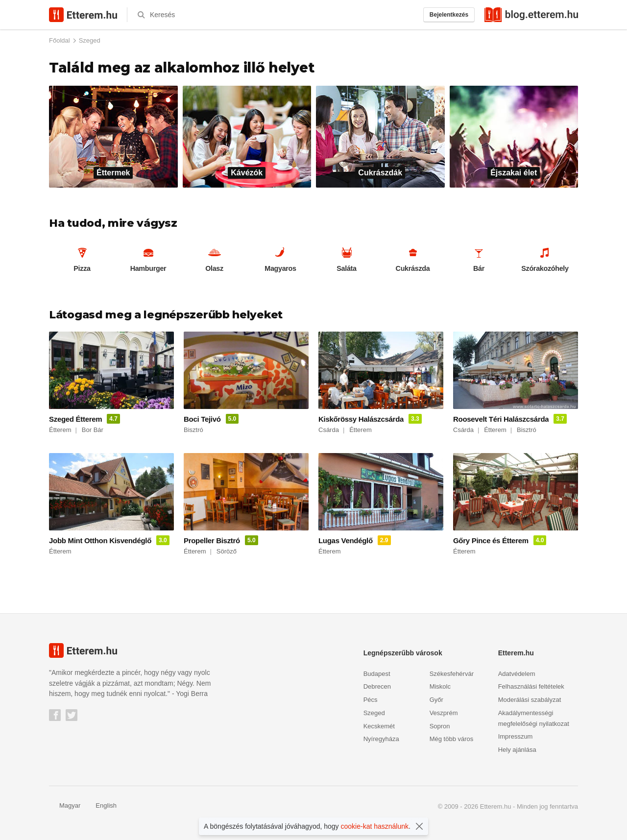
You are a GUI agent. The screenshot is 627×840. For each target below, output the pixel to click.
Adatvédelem (517, 673)
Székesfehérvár (452, 673)
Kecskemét (379, 725)
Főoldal (60, 40)
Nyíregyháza (381, 738)
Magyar (65, 804)
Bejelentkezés (449, 15)
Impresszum (516, 735)
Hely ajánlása (517, 749)
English (101, 804)
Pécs (371, 699)
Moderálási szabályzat (530, 699)
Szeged (90, 40)
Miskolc (440, 685)
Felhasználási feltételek (531, 685)
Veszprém (444, 712)
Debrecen (377, 685)
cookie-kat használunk (375, 826)
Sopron (440, 725)
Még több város (452, 738)
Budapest (377, 673)
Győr (436, 699)
